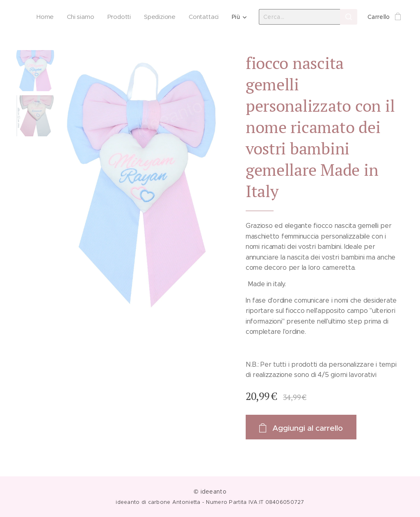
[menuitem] (45, 17)
